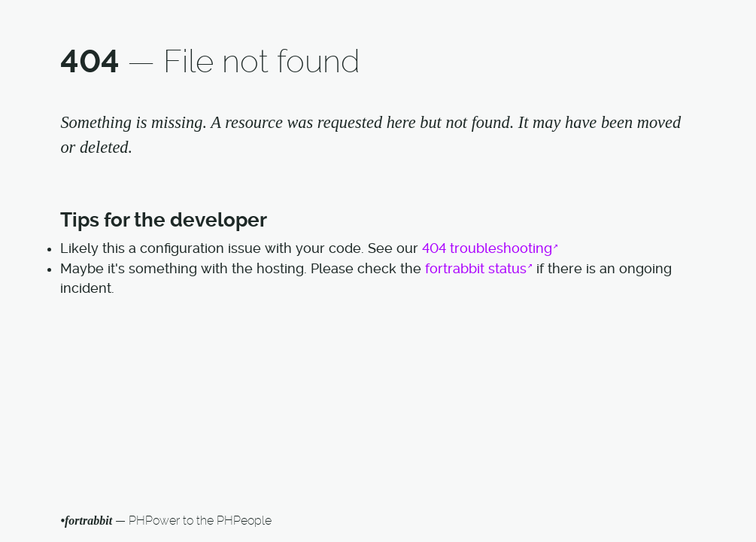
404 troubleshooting (487, 248)
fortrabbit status (476, 269)
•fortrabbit (86, 521)
